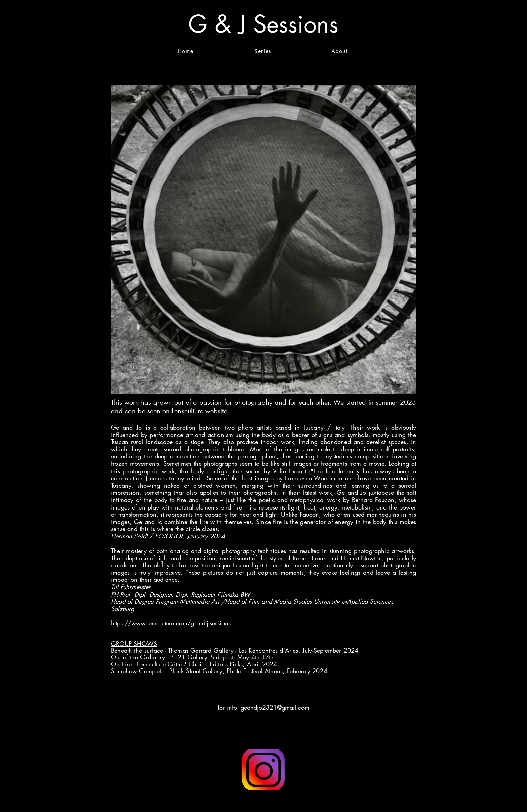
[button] (502, 24)
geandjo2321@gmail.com (275, 707)
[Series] (263, 51)
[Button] (263, 770)
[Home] (186, 51)
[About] (340, 51)
